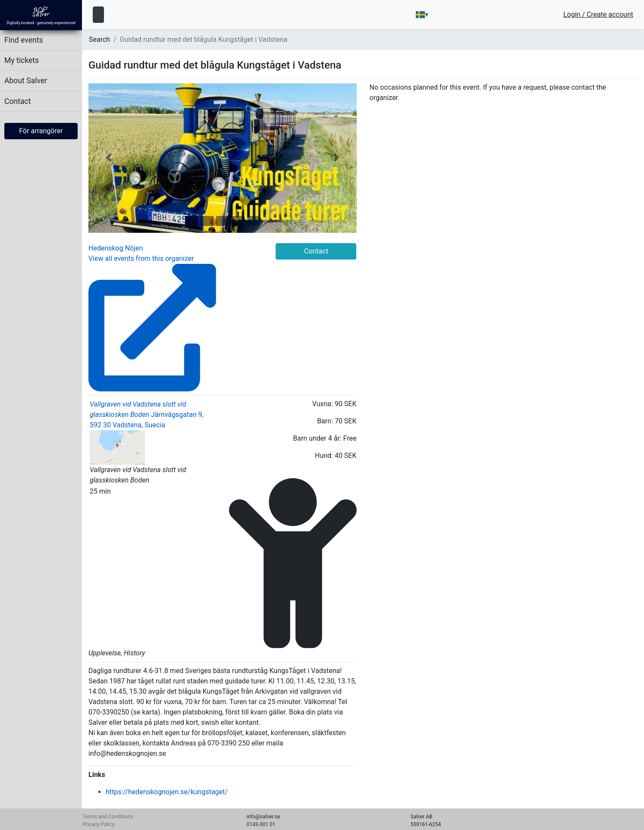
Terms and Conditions (108, 817)
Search (99, 39)
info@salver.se (264, 817)
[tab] (192, 221)
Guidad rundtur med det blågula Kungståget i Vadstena (204, 39)
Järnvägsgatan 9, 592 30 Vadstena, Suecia (147, 426)
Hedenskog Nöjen (116, 248)
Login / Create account (598, 15)
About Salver (26, 81)
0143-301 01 (261, 824)
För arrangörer (41, 131)
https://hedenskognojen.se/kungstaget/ (167, 792)
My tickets (22, 60)
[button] (108, 158)
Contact (18, 101)
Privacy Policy (99, 824)
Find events (24, 40)
